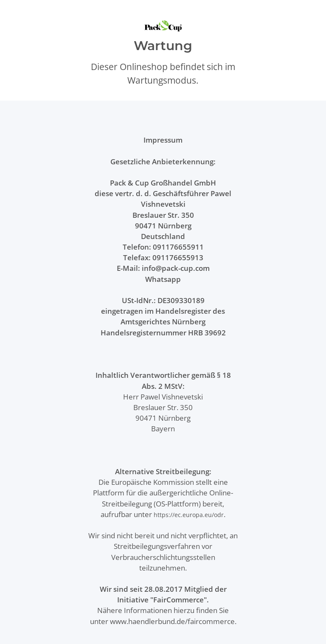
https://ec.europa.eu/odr (189, 515)
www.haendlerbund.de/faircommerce (172, 621)
